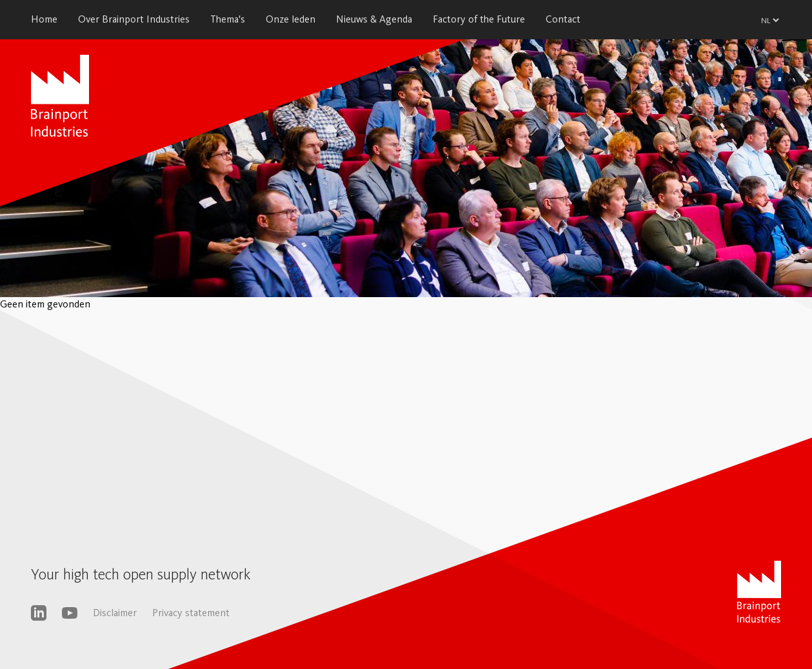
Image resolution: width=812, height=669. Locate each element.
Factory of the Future (479, 19)
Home (44, 19)
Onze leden (291, 19)
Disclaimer (115, 613)
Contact (563, 19)
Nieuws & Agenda (374, 19)
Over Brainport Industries (134, 19)
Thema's (228, 19)
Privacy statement (191, 613)
